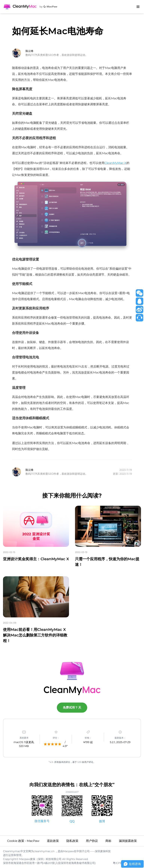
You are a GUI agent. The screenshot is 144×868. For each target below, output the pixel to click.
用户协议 (92, 841)
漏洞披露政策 (128, 841)
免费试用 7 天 (72, 707)
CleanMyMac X (115, 163)
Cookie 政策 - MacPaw (23, 841)
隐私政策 (72, 841)
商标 (108, 841)
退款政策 (53, 841)
